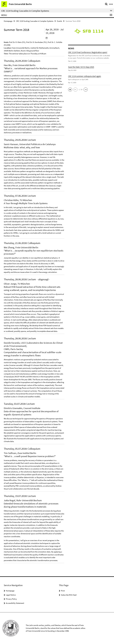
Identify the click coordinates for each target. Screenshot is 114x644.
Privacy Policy (11, 599)
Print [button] (63, 591)
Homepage (8, 21)
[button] (70, 90)
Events (59, 21)
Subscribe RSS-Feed (69, 595)
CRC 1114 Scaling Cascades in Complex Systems (35, 21)
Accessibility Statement (15, 603)
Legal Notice (11, 595)
